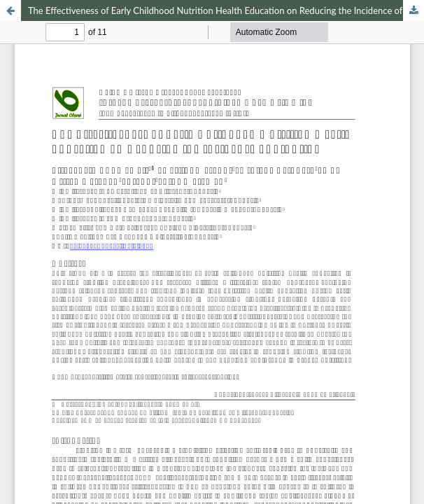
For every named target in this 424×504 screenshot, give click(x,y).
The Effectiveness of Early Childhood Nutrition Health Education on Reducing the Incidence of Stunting (226, 10)
